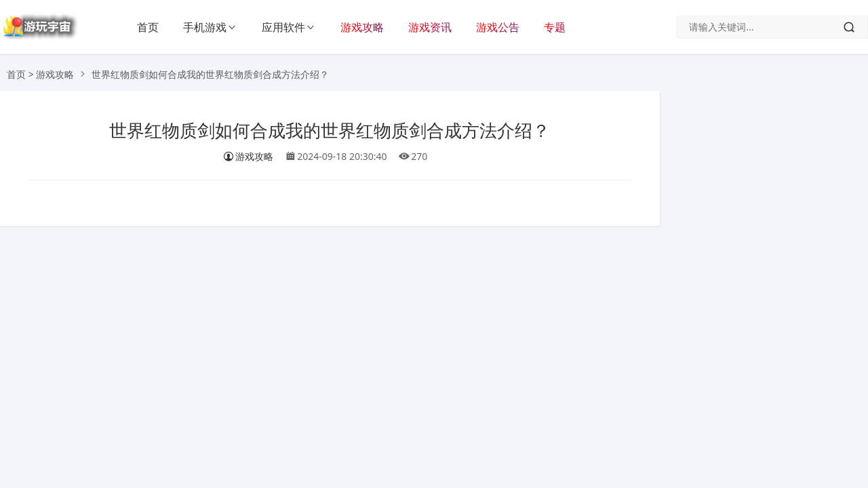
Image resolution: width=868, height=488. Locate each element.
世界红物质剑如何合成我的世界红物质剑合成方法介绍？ (330, 131)
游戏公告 (498, 27)
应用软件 (283, 27)
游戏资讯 (430, 27)
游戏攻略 (362, 27)
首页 (148, 27)
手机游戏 (205, 27)
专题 (555, 27)
